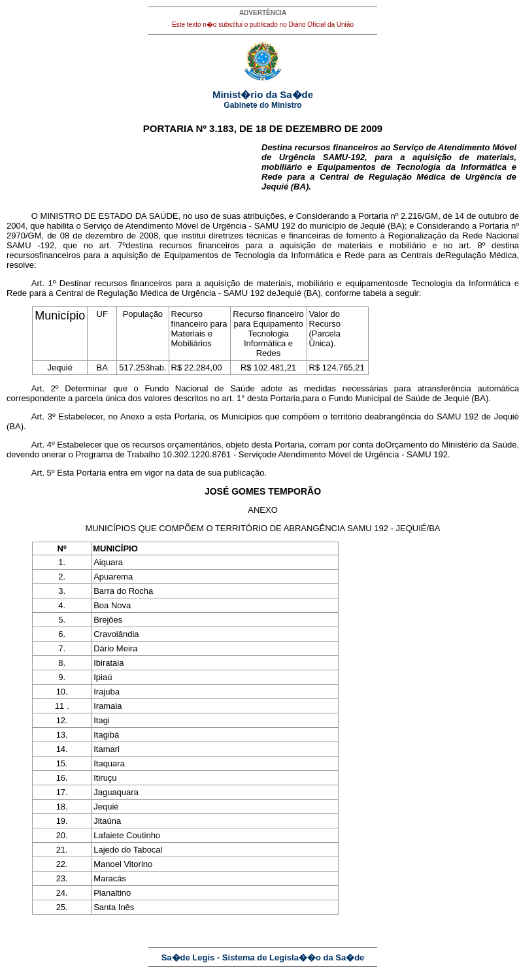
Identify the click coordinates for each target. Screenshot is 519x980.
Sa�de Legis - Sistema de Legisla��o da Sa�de (263, 957)
